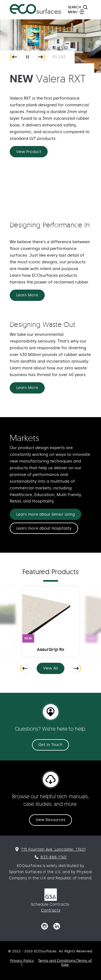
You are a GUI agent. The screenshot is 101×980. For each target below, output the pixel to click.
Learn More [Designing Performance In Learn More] (27, 295)
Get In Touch (51, 745)
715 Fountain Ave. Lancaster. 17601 (53, 849)
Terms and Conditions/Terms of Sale (65, 963)
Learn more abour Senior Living (46, 514)
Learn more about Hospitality (44, 528)
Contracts (51, 910)
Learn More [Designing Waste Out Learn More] (27, 388)
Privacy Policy (22, 961)
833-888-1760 (53, 857)
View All (54, 669)
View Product (29, 152)
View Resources (50, 820)
